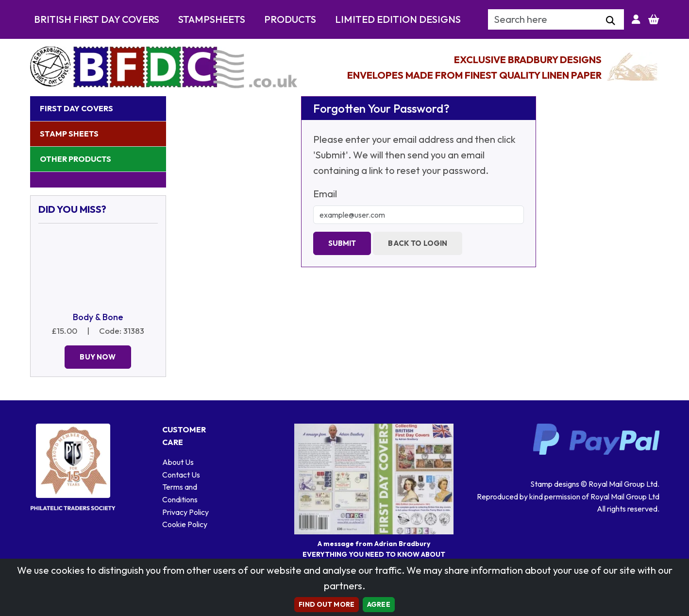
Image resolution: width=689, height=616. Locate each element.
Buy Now (98, 357)
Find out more (327, 604)
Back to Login (418, 243)
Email (325, 194)
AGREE (379, 604)
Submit (342, 243)
